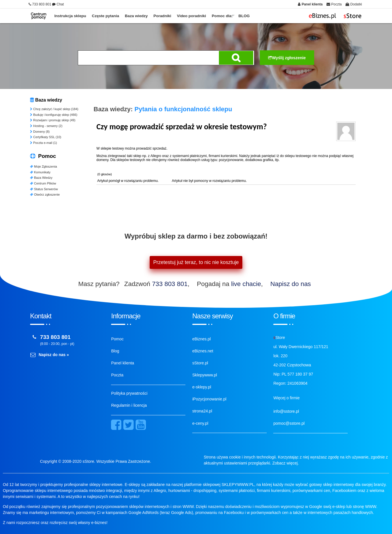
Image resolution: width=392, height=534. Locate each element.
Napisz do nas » (54, 355)
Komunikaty (40, 172)
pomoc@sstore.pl (289, 423)
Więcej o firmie (286, 398)
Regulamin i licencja (129, 405)
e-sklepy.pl (202, 387)
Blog (115, 351)
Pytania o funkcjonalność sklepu (183, 109)
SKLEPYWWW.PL (238, 485)
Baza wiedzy (136, 16)
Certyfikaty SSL (46, 137)
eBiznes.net (203, 351)
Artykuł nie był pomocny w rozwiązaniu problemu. (209, 181)
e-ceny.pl (200, 423)
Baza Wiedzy (41, 178)
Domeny (40, 132)
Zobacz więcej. (286, 463)
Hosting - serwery (46, 126)
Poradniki (162, 16)
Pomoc (117, 339)
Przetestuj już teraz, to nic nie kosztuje (196, 262)
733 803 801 (170, 284)
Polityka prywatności (129, 393)
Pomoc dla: (222, 16)
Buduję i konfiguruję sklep (54, 115)
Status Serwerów (44, 189)
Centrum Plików (43, 183)
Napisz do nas (291, 284)
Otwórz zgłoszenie (45, 194)
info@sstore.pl (286, 411)
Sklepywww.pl (205, 375)
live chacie (246, 284)
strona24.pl (202, 411)
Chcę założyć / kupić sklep (54, 109)
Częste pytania (105, 16)
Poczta (117, 375)
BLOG (244, 16)
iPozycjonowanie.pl (209, 399)
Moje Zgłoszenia (43, 166)
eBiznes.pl (202, 339)
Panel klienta (122, 363)
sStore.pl (200, 363)
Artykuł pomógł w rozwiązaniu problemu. (128, 181)
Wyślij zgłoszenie (287, 58)
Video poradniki (191, 16)
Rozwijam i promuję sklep (53, 120)
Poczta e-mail (43, 143)
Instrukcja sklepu (70, 16)
